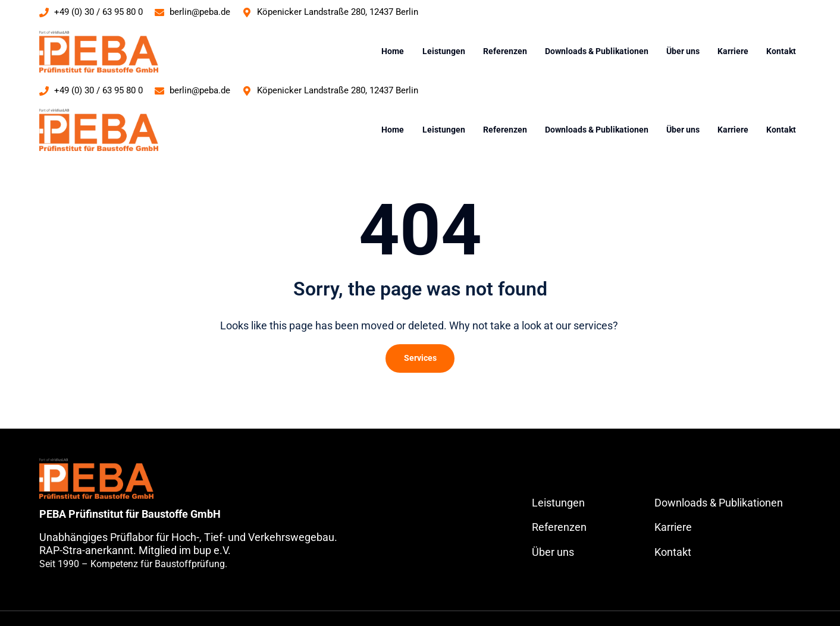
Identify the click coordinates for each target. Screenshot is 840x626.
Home (393, 51)
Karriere (733, 51)
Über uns (683, 51)
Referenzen (505, 51)
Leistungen (444, 51)
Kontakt (781, 51)
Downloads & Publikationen (597, 51)
